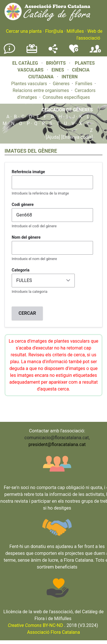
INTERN (70, 77)
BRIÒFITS (56, 63)
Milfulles (75, 31)
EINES (58, 70)
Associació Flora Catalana (53, 632)
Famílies (84, 84)
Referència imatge (28, 172)
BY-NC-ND (35, 625)
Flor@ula (54, 31)
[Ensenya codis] (76, 137)
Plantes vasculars (29, 84)
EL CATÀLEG (25, 63)
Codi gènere (23, 205)
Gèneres (61, 84)
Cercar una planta (24, 31)
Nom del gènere (26, 237)
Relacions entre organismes (41, 90)
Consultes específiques (66, 97)
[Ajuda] (53, 137)
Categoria (21, 270)
